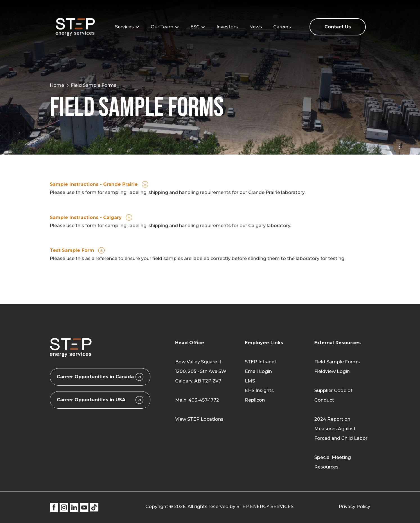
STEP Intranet (261, 362)
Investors (227, 27)
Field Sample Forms (337, 362)
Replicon (255, 400)
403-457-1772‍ (204, 400)
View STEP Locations (199, 419)
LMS (250, 381)
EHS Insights (259, 390)
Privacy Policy (354, 507)
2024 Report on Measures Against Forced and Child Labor (341, 429)
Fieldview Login (332, 371)
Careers (282, 27)
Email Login (258, 371)
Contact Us (338, 27)
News (256, 27)
